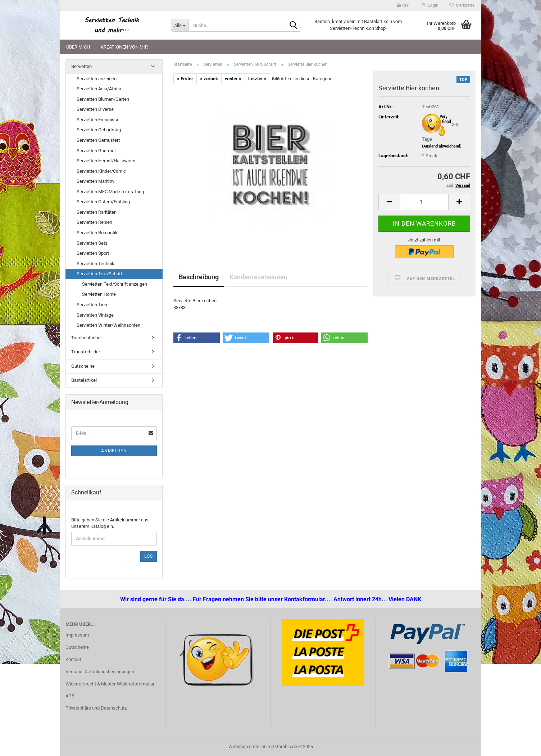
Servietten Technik (96, 264)
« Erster (185, 79)
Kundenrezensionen (258, 277)
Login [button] (430, 5)
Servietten (81, 66)
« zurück (209, 79)
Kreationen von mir (124, 47)
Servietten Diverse (95, 109)
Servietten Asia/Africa (99, 89)
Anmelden (114, 451)
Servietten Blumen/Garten (103, 99)
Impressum (77, 635)
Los (149, 556)
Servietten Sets (92, 243)
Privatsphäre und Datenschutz (96, 708)
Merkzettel (462, 5)
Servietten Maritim (95, 181)
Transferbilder (86, 352)
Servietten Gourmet (96, 151)
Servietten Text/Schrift (99, 274)
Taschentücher (87, 338)
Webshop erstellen (247, 746)
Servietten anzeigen (97, 79)
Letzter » (257, 79)
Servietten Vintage (95, 315)
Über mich (78, 47)
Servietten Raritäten (97, 212)
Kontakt (73, 659)
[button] (404, 5)
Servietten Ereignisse (98, 120)
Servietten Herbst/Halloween (106, 161)
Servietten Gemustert (98, 140)
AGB (70, 696)
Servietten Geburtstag (99, 130)
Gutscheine (83, 366)
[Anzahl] (424, 202)
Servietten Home (99, 294)
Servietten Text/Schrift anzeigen (115, 284)
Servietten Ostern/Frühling (103, 202)
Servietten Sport (93, 253)
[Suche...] (180, 25)
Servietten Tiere (93, 305)
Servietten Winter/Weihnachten (108, 325)
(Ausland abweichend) (442, 146)
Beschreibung (199, 277)
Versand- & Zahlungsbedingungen (100, 672)
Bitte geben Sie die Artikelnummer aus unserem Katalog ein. (110, 523)
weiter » (233, 79)
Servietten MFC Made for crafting (110, 192)
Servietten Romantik (97, 233)
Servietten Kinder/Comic (101, 171)
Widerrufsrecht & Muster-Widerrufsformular (110, 684)
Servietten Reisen (94, 222)
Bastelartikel (84, 380)
